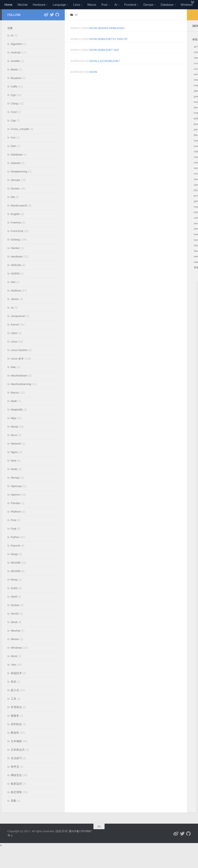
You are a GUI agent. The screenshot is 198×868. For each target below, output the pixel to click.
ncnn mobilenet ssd (104, 59)
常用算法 (16, 716)
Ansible (15, 70)
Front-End (17, 240)
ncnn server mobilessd (107, 37)
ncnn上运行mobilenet (105, 70)
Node (14, 478)
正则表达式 (18, 759)
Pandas (15, 512)
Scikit (14, 597)
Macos (92, 5)
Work (14, 665)
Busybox (16, 87)
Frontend (130, 5)
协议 (14, 691)
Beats (14, 79)
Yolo (13, 674)
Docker (15, 198)
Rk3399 (16, 580)
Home (8, 5)
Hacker (15, 257)
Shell (14, 606)
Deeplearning (19, 181)
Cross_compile (20, 138)
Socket (15, 614)
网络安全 (16, 784)
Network (16, 453)
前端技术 (16, 682)
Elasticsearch (19, 215)
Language (59, 5)
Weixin (15, 648)
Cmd (14, 121)
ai (76, 24)
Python (15, 546)
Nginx (14, 461)
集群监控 (16, 793)
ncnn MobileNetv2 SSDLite (109, 48)
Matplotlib (17, 419)
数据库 (15, 742)
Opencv (16, 504)
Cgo (13, 104)
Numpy (15, 487)
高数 (14, 810)
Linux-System (19, 359)
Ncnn (14, 444)
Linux (77, 5)
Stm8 (14, 631)
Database (167, 5)
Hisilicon (16, 300)
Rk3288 (16, 572)
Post (104, 5)
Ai (116, 5)
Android (16, 62)
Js (12, 317)
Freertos (16, 232)
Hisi (13, 291)
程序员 (15, 776)
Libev (14, 342)
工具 (14, 708)
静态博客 (16, 801)
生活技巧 (16, 767)
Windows (187, 5)
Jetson (15, 308)
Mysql (14, 436)
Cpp (13, 130)
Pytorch (15, 555)
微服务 (15, 725)
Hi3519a (16, 274)
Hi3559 (15, 283)
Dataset (16, 172)
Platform (16, 521)
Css (13, 147)
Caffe (14, 96)
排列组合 (16, 733)
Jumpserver (18, 325)
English (15, 223)
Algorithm (17, 53)
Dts (13, 206)
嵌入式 (15, 699)
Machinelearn (19, 385)
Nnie (14, 470)
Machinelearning (21, 393)
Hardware (39, 5)
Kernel (15, 334)
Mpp (13, 427)
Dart (13, 155)
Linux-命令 (17, 368)
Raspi (14, 563)
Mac (13, 376)
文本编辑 (16, 750)
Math (14, 410)
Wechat (23, 5)
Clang (14, 113)
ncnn (93, 81)
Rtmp (14, 589)
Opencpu (16, 495)
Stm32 (15, 623)
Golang (15, 249)
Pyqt (14, 538)
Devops (148, 5)
